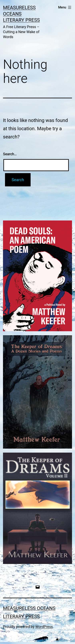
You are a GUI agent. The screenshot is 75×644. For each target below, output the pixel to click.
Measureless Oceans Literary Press (21, 14)
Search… (10, 154)
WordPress (44, 627)
